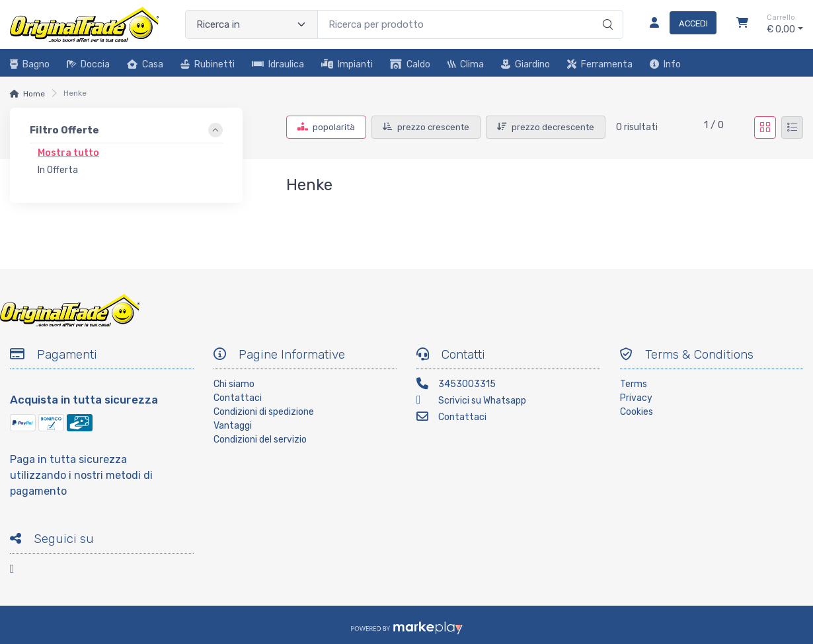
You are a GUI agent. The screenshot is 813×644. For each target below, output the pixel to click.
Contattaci (238, 398)
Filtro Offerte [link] (64, 130)
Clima (466, 64)
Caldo (410, 64)
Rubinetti (208, 64)
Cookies (637, 412)
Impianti (347, 64)
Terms (634, 384)
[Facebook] (20, 571)
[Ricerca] (606, 11)
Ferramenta (600, 64)
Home (34, 94)
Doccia (88, 64)
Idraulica (278, 64)
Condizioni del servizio (260, 440)
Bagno (30, 64)
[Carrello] (742, 24)
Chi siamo (234, 384)
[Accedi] (678, 24)
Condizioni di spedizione (264, 412)
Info (665, 64)
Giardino (525, 64)
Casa (145, 64)
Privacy (636, 398)
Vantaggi (233, 426)
